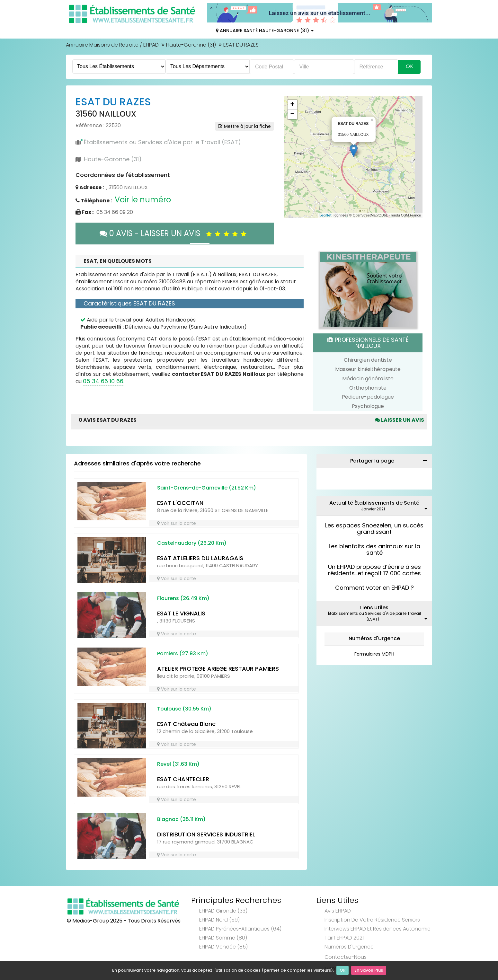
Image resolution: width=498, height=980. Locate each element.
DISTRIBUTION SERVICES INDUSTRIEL (206, 834)
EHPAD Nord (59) (219, 920)
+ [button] (292, 105)
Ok (342, 971)
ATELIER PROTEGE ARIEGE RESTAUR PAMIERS (218, 669)
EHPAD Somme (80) (223, 938)
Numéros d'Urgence (374, 638)
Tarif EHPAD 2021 (344, 938)
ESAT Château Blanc (186, 724)
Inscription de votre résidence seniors (372, 920)
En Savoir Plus (369, 971)
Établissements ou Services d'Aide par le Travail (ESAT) (162, 142)
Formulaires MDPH (374, 654)
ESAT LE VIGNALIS (181, 613)
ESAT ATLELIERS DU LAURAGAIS (200, 558)
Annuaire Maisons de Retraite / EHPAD (112, 45)
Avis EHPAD (338, 911)
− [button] (292, 114)
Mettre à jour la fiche (245, 126)
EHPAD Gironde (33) (223, 911)
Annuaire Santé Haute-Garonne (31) (265, 31)
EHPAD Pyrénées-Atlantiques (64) (240, 929)
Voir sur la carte (177, 523)
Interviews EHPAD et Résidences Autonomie (378, 929)
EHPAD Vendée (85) (223, 947)
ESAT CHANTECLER (183, 779)
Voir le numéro (143, 200)
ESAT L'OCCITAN (180, 503)
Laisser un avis (400, 420)
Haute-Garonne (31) (191, 45)
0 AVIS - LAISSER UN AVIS (175, 233)
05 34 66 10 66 (103, 381)
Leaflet (325, 215)
